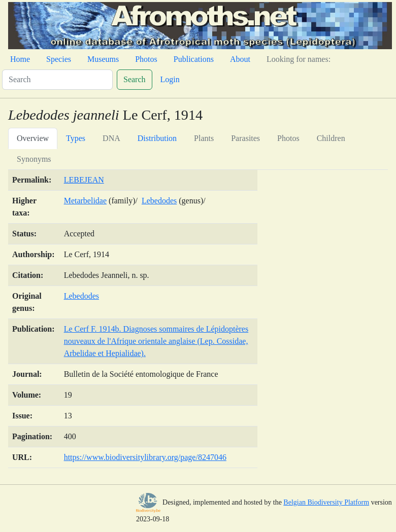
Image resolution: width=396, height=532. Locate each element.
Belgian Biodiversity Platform (326, 502)
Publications (194, 59)
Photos (146, 59)
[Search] (57, 80)
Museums (103, 59)
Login (170, 79)
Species (59, 59)
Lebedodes (159, 201)
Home (20, 59)
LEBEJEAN (84, 180)
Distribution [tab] (157, 138)
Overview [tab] (33, 138)
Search (135, 79)
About (240, 59)
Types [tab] (76, 138)
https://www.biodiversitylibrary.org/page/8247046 (145, 457)
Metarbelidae (85, 201)
